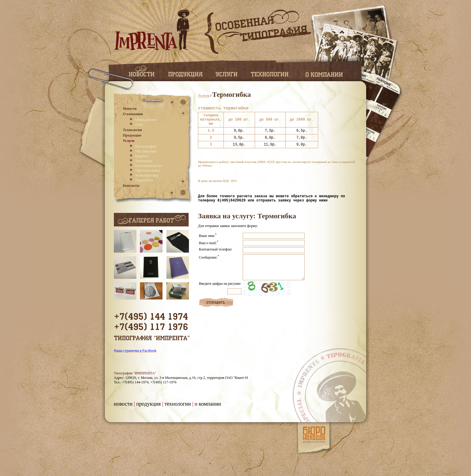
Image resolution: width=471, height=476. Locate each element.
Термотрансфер (147, 175)
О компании (133, 114)
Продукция (132, 135)
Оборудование (146, 120)
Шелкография (146, 146)
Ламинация (144, 161)
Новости (130, 109)
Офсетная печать (148, 170)
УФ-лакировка (146, 151)
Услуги (129, 141)
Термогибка (144, 180)
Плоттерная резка (148, 166)
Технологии (132, 130)
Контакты (131, 186)
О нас (139, 124)
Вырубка (142, 156)
